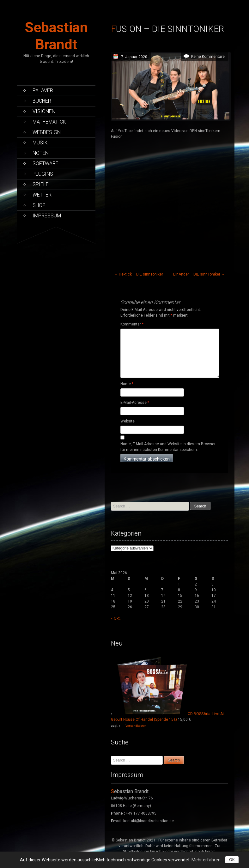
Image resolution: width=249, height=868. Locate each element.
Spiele (41, 184)
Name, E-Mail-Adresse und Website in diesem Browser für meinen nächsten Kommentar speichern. (168, 447)
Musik (40, 143)
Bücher (42, 101)
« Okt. (116, 618)
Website (128, 421)
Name (127, 384)
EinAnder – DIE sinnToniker (199, 274)
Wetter (42, 195)
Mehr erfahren (206, 860)
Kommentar (132, 324)
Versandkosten (136, 726)
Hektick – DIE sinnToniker (139, 274)
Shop (39, 205)
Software (46, 164)
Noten (41, 153)
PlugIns (43, 174)
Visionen (44, 111)
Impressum (47, 216)
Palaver (43, 91)
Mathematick (49, 122)
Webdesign (47, 132)
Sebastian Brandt (56, 36)
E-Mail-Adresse (135, 403)
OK (232, 860)
